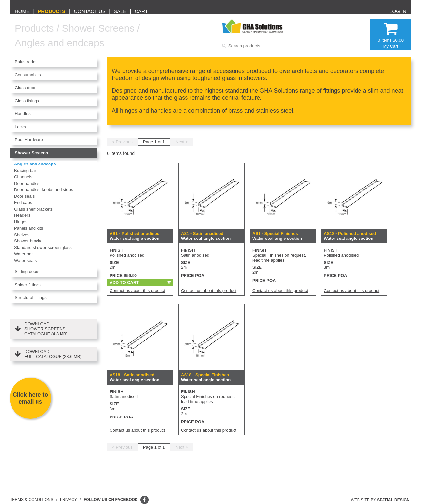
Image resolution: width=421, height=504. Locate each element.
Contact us (90, 11)
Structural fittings (31, 298)
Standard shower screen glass (43, 248)
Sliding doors (27, 272)
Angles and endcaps (60, 43)
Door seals (24, 196)
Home (22, 11)
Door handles (27, 183)
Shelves (22, 235)
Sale (120, 11)
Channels (23, 177)
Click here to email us (30, 398)
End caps (23, 202)
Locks (20, 127)
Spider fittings (28, 285)
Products (52, 11)
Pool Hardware (29, 140)
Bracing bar (25, 171)
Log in (398, 11)
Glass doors (26, 88)
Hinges (21, 222)
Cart (141, 11)
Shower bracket (29, 241)
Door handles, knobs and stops (44, 190)
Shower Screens (98, 28)
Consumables (28, 75)
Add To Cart (124, 282)
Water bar (24, 254)
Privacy (68, 500)
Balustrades (26, 62)
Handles (23, 114)
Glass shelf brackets (33, 209)
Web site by (380, 500)
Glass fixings (27, 101)
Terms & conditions (32, 500)
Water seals (25, 260)
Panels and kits (29, 228)
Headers (22, 215)
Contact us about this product (137, 291)
